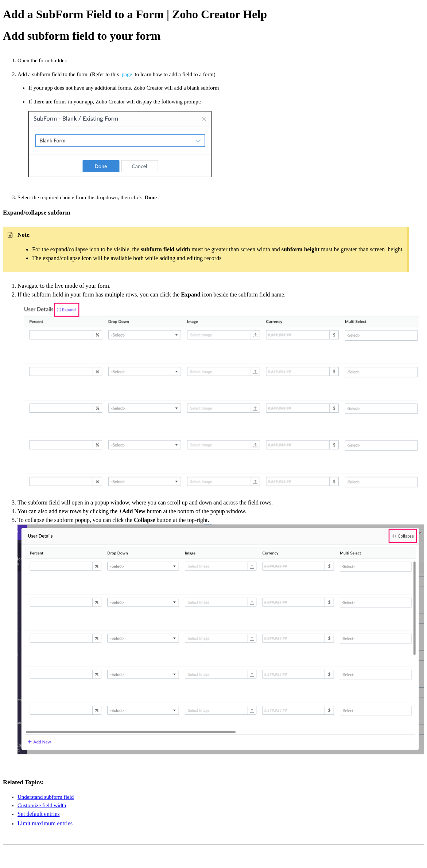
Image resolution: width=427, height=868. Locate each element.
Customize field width (42, 805)
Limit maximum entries (45, 823)
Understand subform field (46, 797)
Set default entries (39, 814)
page (128, 74)
